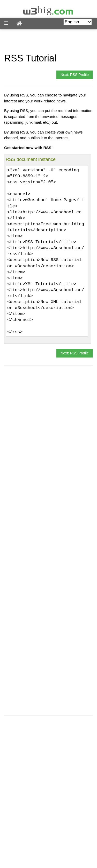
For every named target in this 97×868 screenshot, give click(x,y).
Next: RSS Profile (75, 75)
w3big (48, 10)
